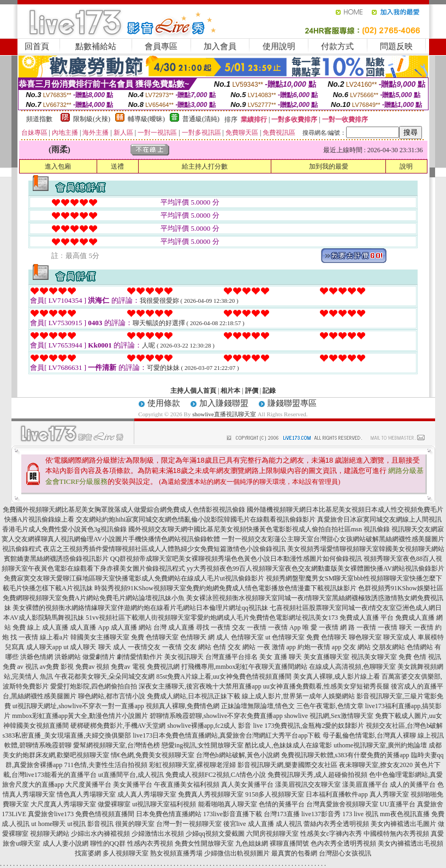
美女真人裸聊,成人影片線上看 (337, 677)
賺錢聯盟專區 (292, 403)
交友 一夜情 (249, 627)
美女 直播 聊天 (281, 657)
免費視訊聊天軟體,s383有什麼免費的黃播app (345, 755)
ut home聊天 (48, 824)
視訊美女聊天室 (374, 657)
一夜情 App (284, 627)
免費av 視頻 (92, 667)
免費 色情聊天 (327, 637)
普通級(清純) (201, 119)
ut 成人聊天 (80, 647)
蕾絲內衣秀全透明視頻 (336, 824)
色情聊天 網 (197, 637)
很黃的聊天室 (135, 824)
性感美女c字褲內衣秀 (331, 834)
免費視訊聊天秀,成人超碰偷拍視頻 (317, 775)
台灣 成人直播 (174, 627)
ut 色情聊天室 (285, 637)
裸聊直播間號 (289, 843)
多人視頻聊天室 (126, 853)
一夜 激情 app (276, 647)
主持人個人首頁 (193, 391)
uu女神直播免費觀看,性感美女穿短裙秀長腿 (326, 686)
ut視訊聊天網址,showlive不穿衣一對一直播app (78, 706)
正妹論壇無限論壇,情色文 (258, 706)
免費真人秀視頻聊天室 (211, 794)
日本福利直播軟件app (337, 794)
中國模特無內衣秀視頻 (396, 834)
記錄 (269, 391)
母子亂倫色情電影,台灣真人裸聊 (369, 735)
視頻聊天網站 (50, 834)
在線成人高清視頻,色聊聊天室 (352, 667)
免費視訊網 (163, 667)
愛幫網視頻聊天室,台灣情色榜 (117, 745)
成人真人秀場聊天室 (147, 794)
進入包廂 (58, 166)
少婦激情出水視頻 (158, 834)
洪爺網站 (68, 657)
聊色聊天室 (365, 637)
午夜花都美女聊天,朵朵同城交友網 (105, 677)
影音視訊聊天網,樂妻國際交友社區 (287, 765)
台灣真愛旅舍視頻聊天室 (342, 804)
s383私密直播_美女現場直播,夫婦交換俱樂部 (67, 735)
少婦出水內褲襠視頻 (100, 834)
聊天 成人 (112, 647)
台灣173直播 (282, 814)
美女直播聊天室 (326, 657)
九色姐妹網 (252, 843)
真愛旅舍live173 (51, 814)
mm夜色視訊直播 (405, 814)
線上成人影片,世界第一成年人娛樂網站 (298, 696)
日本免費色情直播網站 (169, 814)
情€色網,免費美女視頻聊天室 (153, 755)
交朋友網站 (389, 647)
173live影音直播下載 (233, 814)
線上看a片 (54, 637)
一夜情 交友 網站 (187, 647)
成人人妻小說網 (66, 843)
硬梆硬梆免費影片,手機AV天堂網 (118, 726)
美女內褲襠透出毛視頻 (411, 843)
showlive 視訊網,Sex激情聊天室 (329, 716)
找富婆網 (88, 853)
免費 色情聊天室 (155, 637)
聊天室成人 (400, 637)
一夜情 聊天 (395, 627)
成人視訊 (289, 824)
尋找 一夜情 (213, 627)
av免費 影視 (57, 667)
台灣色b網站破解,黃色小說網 (238, 755)
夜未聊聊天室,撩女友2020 (376, 765)
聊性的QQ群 (108, 843)
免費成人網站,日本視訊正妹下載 (194, 696)
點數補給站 (96, 46)
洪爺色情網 (37, 657)
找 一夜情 (24, 637)
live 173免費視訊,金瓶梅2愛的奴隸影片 (308, 726)
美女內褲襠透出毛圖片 (403, 824)
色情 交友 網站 (234, 647)
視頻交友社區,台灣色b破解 (404, 726)
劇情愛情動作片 (140, 657)
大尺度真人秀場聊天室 (63, 804)
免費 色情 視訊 (420, 657)
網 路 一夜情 (358, 627)
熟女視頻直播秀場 (176, 853)
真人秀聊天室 (389, 794)
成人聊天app (44, 647)
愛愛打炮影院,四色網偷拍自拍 (94, 686)
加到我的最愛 (329, 166)
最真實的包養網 (294, 853)
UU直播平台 (398, 804)
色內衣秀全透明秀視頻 (343, 843)
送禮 (117, 166)
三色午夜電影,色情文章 (330, 706)
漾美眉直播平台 (365, 785)
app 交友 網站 (351, 647)
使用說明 (279, 46)
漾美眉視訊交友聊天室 (308, 785)
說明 (406, 166)
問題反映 (396, 46)
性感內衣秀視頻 (150, 843)
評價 (252, 391)
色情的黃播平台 (282, 804)
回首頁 (37, 46)
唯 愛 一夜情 (320, 627)
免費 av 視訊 (20, 667)
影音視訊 (100, 824)
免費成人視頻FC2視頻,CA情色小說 (216, 775)
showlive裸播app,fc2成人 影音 (209, 726)
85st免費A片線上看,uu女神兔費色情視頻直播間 (224, 677)
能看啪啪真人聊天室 (228, 804)
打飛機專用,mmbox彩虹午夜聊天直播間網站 (245, 667)
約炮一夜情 (314, 647)
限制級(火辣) (92, 119)
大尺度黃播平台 (88, 785)
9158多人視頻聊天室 (275, 794)
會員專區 (161, 46)
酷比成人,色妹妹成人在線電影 (289, 745)
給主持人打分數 (205, 166)
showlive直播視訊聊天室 (224, 414)
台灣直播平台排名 (231, 657)
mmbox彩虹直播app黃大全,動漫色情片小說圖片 (80, 716)
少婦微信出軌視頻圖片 (237, 853)
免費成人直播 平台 (367, 618)
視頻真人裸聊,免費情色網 (183, 706)
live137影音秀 (321, 814)
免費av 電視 (128, 667)
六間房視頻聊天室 (272, 834)
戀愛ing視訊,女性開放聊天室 (203, 745)
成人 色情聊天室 (240, 637)
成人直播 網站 (131, 627)
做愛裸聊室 (114, 804)
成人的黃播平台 (413, 785)
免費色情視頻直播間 (105, 814)
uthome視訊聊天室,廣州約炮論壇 (380, 745)
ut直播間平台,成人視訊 (131, 775)
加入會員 (220, 46)
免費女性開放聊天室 (204, 843)
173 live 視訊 (360, 814)
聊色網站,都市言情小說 (112, 696)
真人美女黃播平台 (247, 785)
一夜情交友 (144, 647)
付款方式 (337, 46)
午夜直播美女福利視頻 (187, 785)
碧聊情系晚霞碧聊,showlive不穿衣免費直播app (216, 716)
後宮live (235, 824)
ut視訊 (76, 824)
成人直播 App (90, 627)
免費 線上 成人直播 (40, 627)
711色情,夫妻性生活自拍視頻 (106, 765)
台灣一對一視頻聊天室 (189, 824)
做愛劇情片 (99, 657)
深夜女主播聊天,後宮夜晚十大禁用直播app (200, 686)
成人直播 (261, 824)
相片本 (230, 391)
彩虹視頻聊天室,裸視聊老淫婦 (192, 765)
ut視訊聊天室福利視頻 (164, 804)
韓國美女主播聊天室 (100, 637)
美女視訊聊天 (184, 657)
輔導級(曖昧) (146, 119)
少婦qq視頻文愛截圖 (215, 834)
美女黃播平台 (133, 785)
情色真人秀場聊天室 (86, 794)
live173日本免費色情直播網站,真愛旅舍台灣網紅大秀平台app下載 (227, 735)
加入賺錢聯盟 (224, 403)
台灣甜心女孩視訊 (345, 853)
